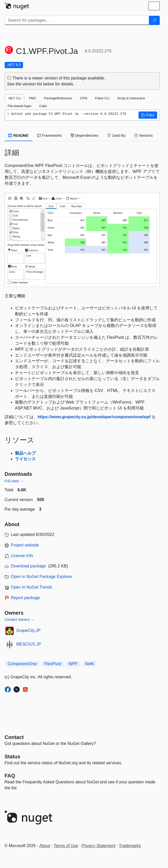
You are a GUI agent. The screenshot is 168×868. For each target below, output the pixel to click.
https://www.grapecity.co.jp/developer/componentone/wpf (94, 417)
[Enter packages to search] (77, 20)
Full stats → (14, 481)
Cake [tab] (43, 106)
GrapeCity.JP (28, 630)
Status (13, 757)
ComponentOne (22, 664)
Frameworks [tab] (49, 135)
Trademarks (130, 846)
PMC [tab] (33, 98)
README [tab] (19, 135)
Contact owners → (20, 620)
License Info (22, 556)
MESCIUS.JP (29, 644)
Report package (25, 598)
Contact (14, 737)
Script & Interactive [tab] (131, 98)
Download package (28, 566)
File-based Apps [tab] (20, 106)
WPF (73, 664)
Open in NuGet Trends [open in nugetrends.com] (32, 587)
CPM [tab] (83, 98)
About (45, 846)
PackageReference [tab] (58, 98)
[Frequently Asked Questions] (10, 776)
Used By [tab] (116, 135)
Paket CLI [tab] (102, 98)
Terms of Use (66, 846)
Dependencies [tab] (84, 135)
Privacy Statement (98, 846)
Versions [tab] (143, 135)
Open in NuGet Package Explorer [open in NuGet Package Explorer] (41, 577)
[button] (148, 115)
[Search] (154, 20)
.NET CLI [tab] (14, 98)
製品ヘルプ (25, 453)
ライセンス (25, 459)
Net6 (89, 664)
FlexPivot (53, 664)
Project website (25, 545)
